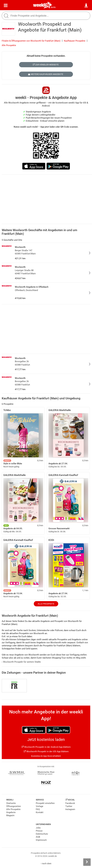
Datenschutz (42, 834)
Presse (39, 831)
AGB (38, 837)
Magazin (10, 815)
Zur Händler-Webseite (46, 65)
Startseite (11, 803)
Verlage (40, 806)
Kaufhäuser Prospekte (75, 41)
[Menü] (6, 6)
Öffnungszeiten (14, 806)
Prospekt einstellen (45, 803)
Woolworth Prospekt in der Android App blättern (46, 747)
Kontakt (40, 812)
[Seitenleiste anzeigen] (87, 862)
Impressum (41, 840)
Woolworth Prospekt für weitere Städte (21, 662)
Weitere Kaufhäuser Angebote (46, 74)
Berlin (53, 7)
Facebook (70, 803)
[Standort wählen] (86, 6)
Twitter (69, 806)
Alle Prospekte (9, 45)
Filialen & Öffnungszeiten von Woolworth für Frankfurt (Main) (31, 41)
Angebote (11, 812)
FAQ (38, 809)
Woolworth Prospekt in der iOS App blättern (46, 751)
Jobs (38, 828)
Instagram (70, 809)
